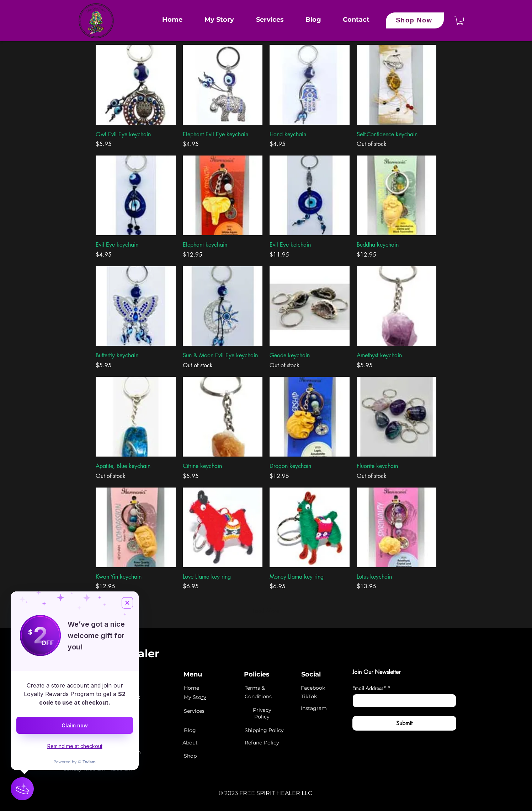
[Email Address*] (402, 701)
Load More (266, 611)
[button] (460, 21)
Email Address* (371, 688)
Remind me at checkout (75, 746)
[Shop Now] (415, 20)
